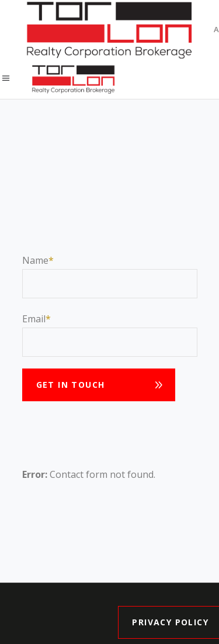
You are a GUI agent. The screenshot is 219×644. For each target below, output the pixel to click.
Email (34, 319)
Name (35, 260)
